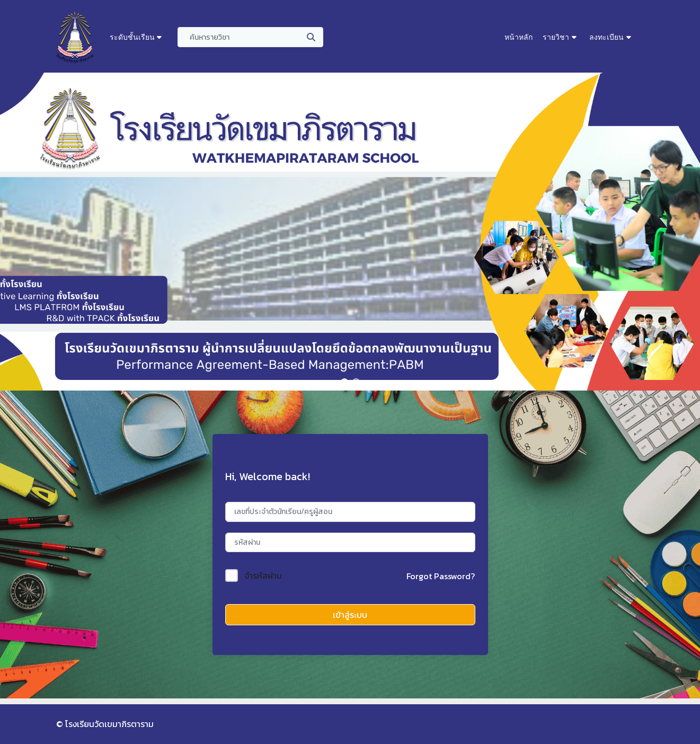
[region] (350, 232)
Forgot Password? (441, 576)
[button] (344, 382)
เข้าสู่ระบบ (350, 615)
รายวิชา (556, 37)
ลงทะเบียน (606, 37)
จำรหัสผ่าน (263, 575)
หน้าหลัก (519, 37)
